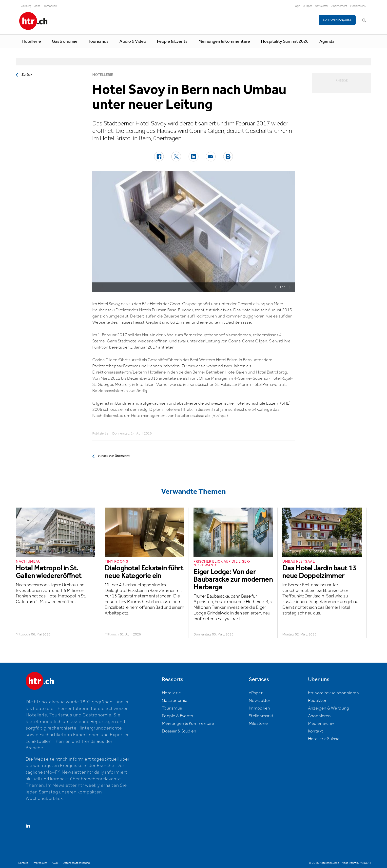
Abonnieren (319, 716)
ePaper (308, 6)
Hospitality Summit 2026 (285, 41)
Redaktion (318, 701)
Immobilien (50, 6)
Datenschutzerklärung (76, 863)
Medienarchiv (358, 6)
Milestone (258, 724)
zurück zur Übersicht (114, 456)
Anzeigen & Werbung (329, 708)
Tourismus (98, 41)
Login (297, 6)
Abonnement (339, 6)
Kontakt (316, 731)
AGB (55, 863)
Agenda (327, 41)
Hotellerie (31, 41)
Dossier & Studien (179, 731)
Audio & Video (133, 41)
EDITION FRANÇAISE (337, 20)
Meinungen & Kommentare (224, 41)
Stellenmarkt (261, 716)
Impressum (40, 863)
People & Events (172, 41)
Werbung (26, 6)
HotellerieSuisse (324, 739)
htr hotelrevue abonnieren (334, 693)
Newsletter (322, 6)
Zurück (27, 75)
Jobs (37, 6)
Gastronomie (65, 41)
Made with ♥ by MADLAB (356, 863)
